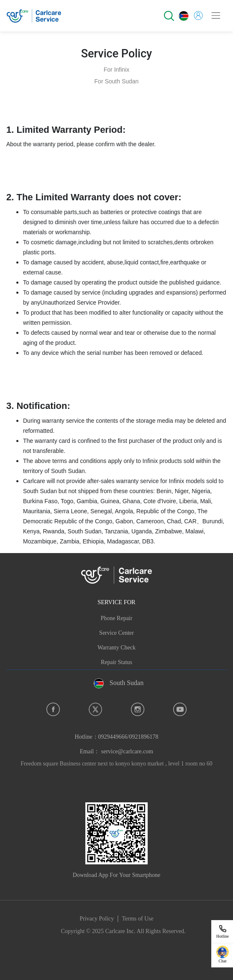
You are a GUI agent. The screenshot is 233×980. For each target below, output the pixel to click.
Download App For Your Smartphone (117, 875)
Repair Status (116, 662)
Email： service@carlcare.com (116, 751)
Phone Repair (117, 618)
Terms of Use (138, 919)
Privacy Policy (97, 919)
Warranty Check (116, 648)
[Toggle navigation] (216, 16)
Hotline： (117, 737)
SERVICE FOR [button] (116, 602)
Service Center (116, 633)
